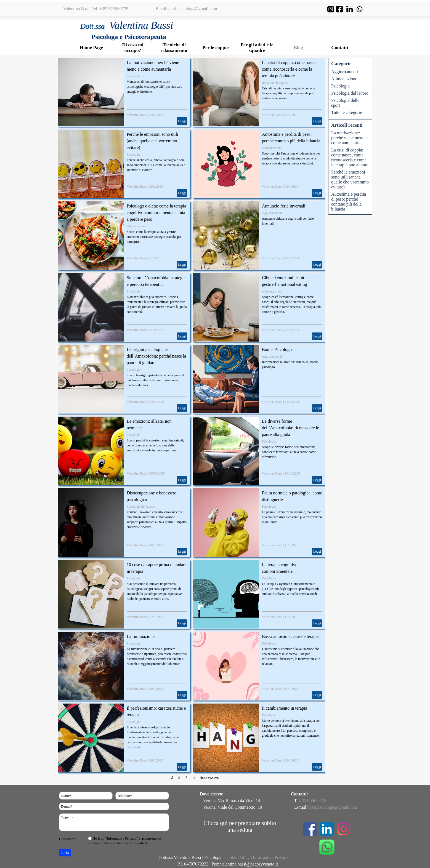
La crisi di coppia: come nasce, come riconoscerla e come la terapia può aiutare (289, 69)
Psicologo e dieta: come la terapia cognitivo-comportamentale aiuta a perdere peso (156, 213)
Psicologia (134, 76)
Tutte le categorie (347, 112)
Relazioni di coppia (275, 83)
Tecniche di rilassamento (174, 48)
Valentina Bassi (137, 115)
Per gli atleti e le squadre (257, 48)
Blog (298, 48)
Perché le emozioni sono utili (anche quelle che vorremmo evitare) (152, 141)
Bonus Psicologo (277, 349)
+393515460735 (114, 9)
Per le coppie (216, 48)
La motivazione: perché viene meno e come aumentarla (349, 138)
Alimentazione (272, 148)
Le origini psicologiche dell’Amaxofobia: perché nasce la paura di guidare (156, 356)
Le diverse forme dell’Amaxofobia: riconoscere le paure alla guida (290, 428)
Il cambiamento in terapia (285, 708)
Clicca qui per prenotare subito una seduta (240, 826)
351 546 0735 (314, 801)
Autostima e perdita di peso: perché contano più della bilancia (349, 202)
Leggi (182, 121)
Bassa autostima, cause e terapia (290, 636)
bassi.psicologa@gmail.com (192, 9)
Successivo (209, 777)
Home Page (91, 48)
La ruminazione (141, 636)
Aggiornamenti (272, 213)
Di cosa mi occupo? (133, 48)
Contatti (340, 48)
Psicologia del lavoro (141, 507)
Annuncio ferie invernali (284, 206)
